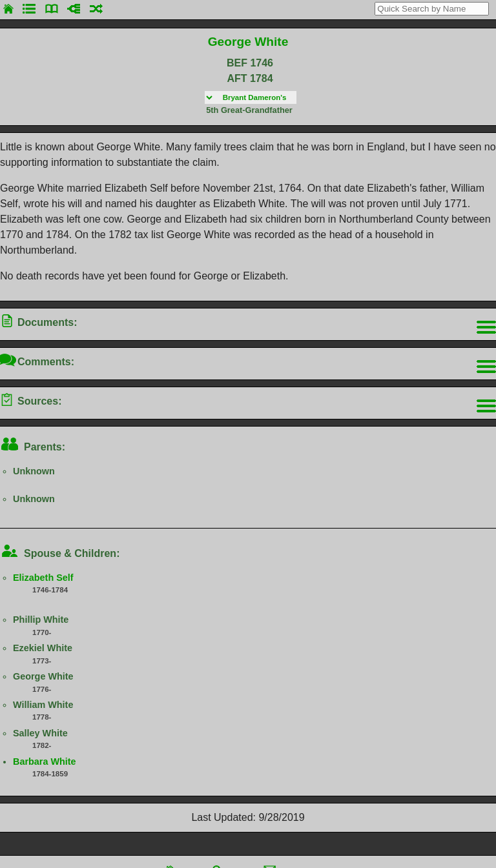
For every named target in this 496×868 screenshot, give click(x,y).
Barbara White (45, 762)
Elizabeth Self (43, 578)
